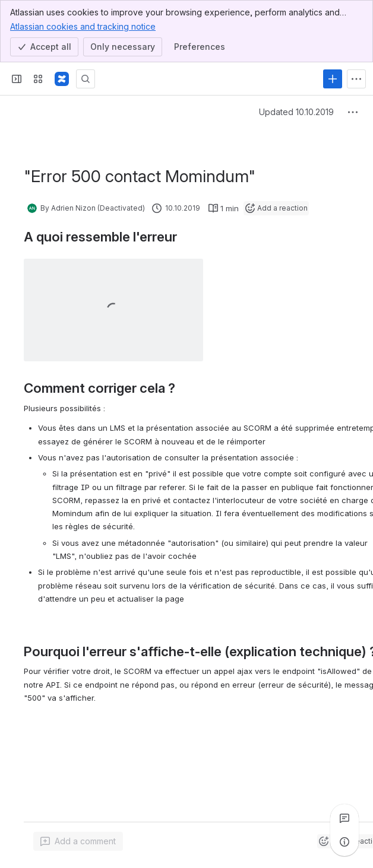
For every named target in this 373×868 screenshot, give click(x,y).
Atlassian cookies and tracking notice (83, 26)
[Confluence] (62, 79)
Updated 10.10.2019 (296, 112)
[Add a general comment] (78, 841)
